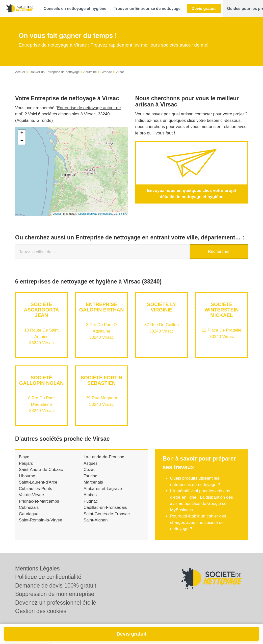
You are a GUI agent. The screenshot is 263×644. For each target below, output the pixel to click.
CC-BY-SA (120, 214)
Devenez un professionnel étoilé (56, 603)
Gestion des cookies (41, 611)
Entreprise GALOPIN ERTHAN (102, 307)
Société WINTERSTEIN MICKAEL (222, 310)
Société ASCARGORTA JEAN (41, 310)
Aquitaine (90, 72)
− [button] (22, 141)
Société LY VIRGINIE (162, 307)
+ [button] (22, 133)
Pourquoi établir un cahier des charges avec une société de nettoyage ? (198, 522)
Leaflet (57, 214)
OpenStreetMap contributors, (96, 214)
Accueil (20, 72)
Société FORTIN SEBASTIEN (102, 380)
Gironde (106, 72)
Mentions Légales (37, 568)
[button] (75, 9)
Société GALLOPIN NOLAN (41, 380)
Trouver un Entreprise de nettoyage (54, 72)
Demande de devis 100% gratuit (56, 586)
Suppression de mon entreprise (55, 594)
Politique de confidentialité (48, 577)
